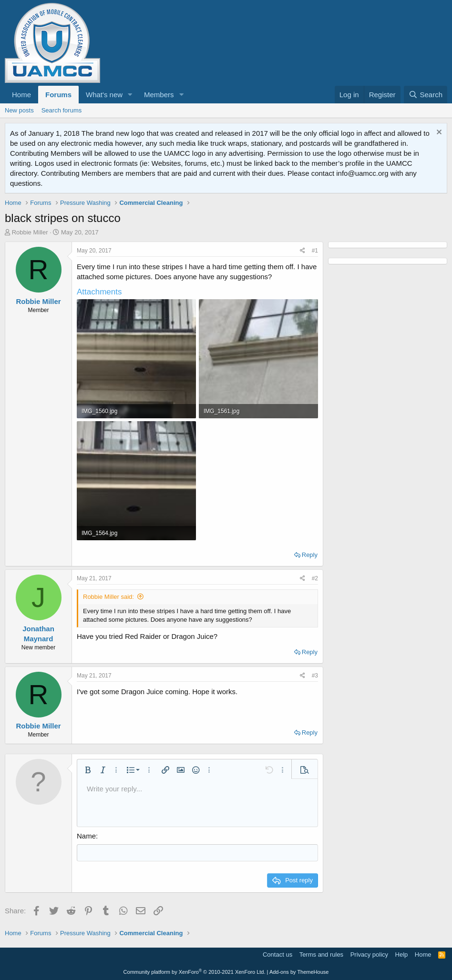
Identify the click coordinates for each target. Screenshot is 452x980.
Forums (58, 95)
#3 (315, 676)
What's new (104, 95)
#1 (315, 251)
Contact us (277, 954)
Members (159, 95)
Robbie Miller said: (108, 597)
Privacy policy (369, 954)
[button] (130, 95)
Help (402, 954)
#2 (315, 578)
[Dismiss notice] (438, 133)
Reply (310, 555)
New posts (19, 110)
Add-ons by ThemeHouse (299, 971)
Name (86, 836)
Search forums (62, 110)
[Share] (303, 251)
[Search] (426, 95)
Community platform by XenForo (195, 971)
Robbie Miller (30, 232)
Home (21, 95)
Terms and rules (321, 954)
